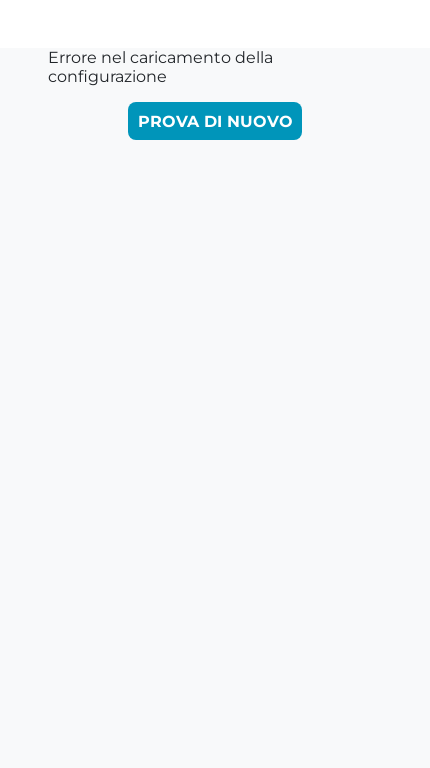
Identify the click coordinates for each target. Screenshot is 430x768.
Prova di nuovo (215, 121)
